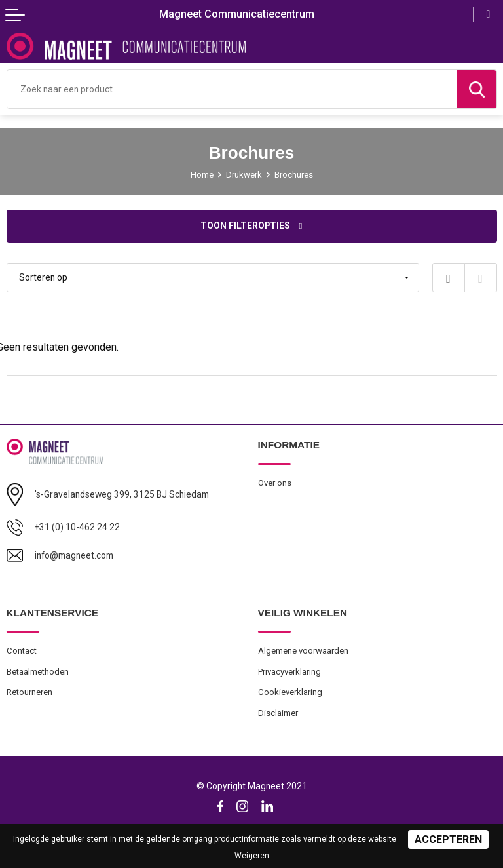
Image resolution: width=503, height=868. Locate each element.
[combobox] (232, 89)
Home (202, 175)
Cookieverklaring (290, 692)
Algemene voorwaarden (303, 651)
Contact (22, 651)
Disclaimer (278, 713)
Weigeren (252, 856)
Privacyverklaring (289, 672)
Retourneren (29, 692)
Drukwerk (244, 175)
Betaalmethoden (38, 672)
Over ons (275, 483)
